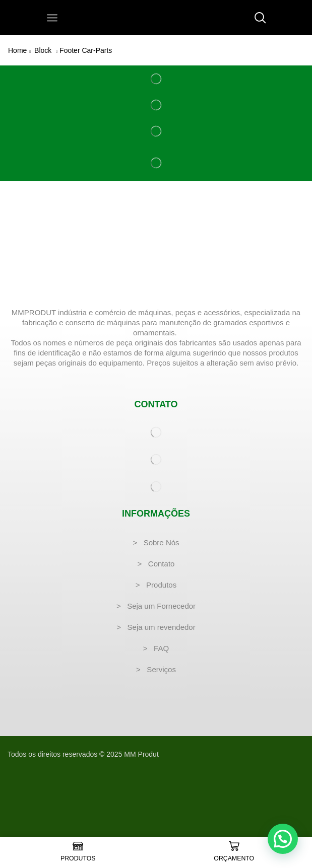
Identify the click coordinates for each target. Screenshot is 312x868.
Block (43, 50)
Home (17, 50)
